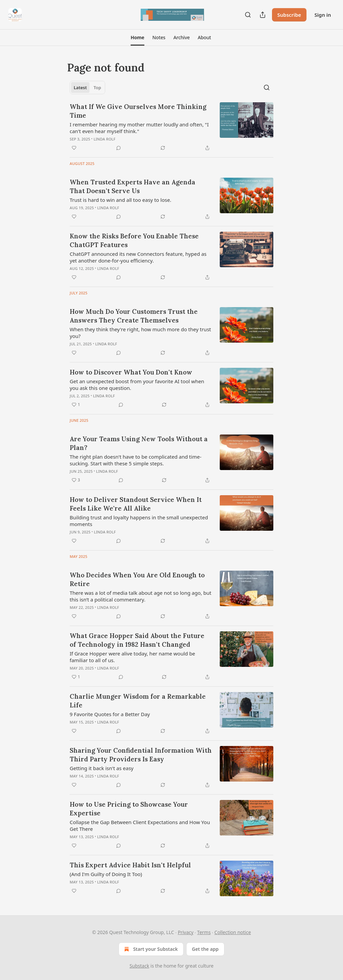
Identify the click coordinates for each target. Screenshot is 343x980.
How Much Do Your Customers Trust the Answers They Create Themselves (134, 316)
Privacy (186, 932)
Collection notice (233, 932)
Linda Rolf (104, 139)
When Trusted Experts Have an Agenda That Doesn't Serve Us (132, 186)
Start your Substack (150, 949)
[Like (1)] (76, 405)
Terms (204, 932)
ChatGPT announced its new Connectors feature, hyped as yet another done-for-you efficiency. (138, 257)
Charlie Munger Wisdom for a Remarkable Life (138, 701)
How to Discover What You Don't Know (131, 372)
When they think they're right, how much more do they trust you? (140, 333)
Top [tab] (97, 88)
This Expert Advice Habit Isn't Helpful (130, 865)
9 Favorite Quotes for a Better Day (110, 714)
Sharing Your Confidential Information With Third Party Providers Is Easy (141, 755)
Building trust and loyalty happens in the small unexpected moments (139, 521)
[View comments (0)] (119, 148)
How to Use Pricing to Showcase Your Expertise (129, 809)
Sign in (323, 15)
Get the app (205, 949)
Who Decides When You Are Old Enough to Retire (137, 579)
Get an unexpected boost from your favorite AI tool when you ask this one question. (137, 385)
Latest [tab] (80, 88)
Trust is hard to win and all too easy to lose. (120, 200)
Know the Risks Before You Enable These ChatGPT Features (134, 240)
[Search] (248, 15)
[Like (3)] (76, 480)
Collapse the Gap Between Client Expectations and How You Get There (140, 825)
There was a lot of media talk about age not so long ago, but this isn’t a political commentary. (141, 596)
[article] (171, 127)
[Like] (74, 148)
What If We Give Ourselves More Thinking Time (138, 111)
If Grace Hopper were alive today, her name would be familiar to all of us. (132, 657)
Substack (140, 966)
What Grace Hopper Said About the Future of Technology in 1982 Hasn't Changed (137, 640)
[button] (138, 38)
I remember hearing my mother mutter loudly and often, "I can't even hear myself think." (139, 128)
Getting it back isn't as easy (102, 768)
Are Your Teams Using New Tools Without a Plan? (139, 443)
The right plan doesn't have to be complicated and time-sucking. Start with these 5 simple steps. (135, 460)
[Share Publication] (263, 15)
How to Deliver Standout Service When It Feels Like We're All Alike (136, 504)
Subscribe (289, 15)
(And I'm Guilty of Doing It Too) (106, 874)
